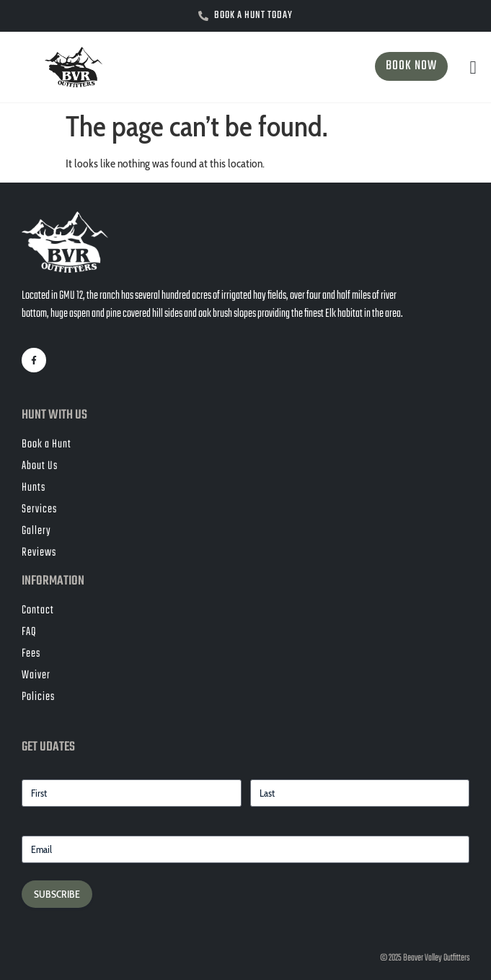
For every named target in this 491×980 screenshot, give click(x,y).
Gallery (36, 531)
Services (39, 509)
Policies (38, 697)
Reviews (39, 553)
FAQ (29, 632)
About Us (40, 466)
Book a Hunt (47, 445)
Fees (31, 654)
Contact (38, 611)
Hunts (34, 488)
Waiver (36, 675)
